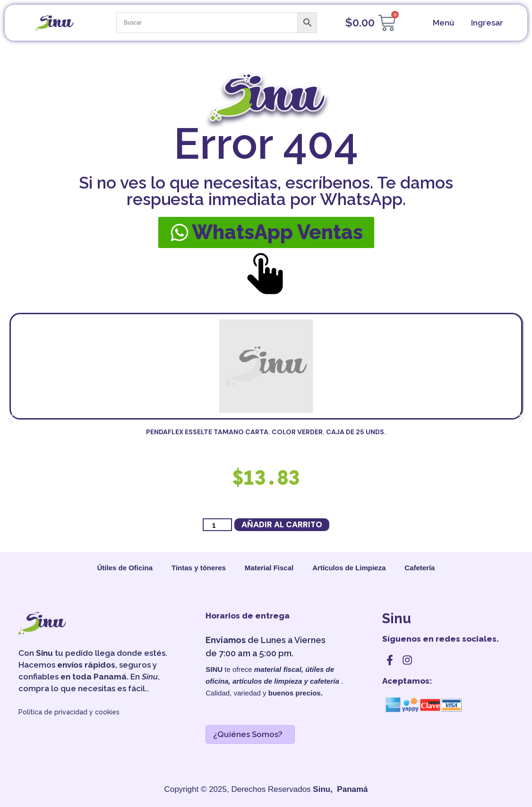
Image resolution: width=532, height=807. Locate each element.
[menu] (442, 23)
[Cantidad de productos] (217, 525)
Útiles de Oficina (125, 568)
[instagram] (407, 660)
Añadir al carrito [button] (282, 524)
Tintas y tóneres (199, 568)
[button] (11, 419)
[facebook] (390, 660)
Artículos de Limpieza (349, 568)
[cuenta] (486, 23)
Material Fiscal (269, 568)
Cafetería (420, 568)
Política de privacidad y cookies (69, 712)
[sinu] (54, 23)
